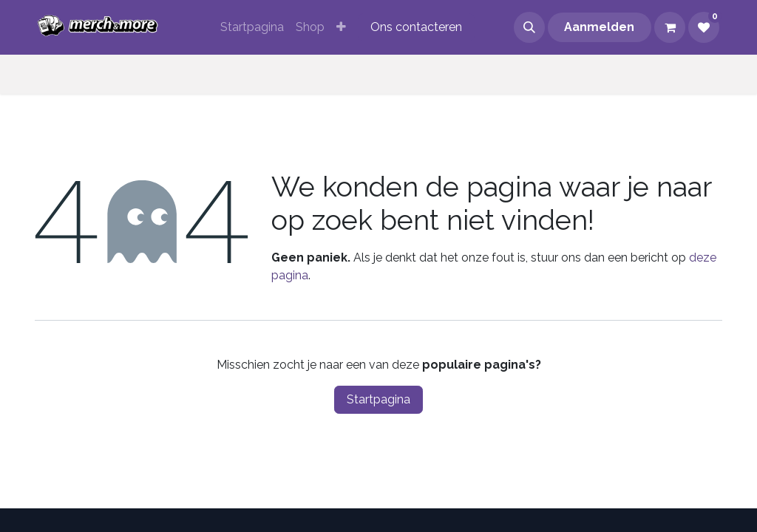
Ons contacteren (416, 27)
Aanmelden (599, 27)
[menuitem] (252, 27)
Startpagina (378, 399)
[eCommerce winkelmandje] (670, 27)
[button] (529, 27)
